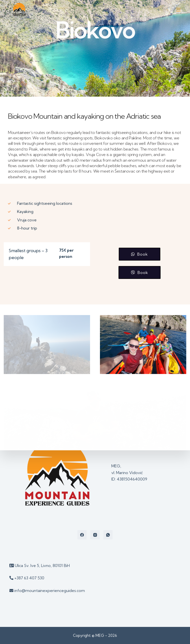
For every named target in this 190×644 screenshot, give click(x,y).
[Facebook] (82, 535)
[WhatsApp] (108, 535)
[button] (140, 254)
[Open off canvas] (178, 10)
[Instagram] (95, 535)
